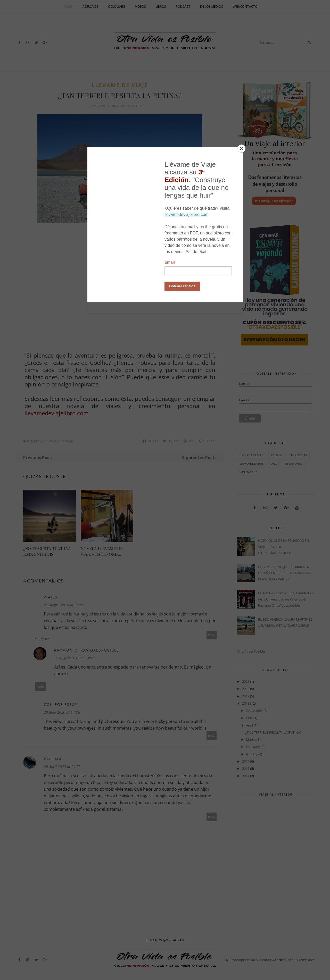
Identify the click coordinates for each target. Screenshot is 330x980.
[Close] (242, 148)
